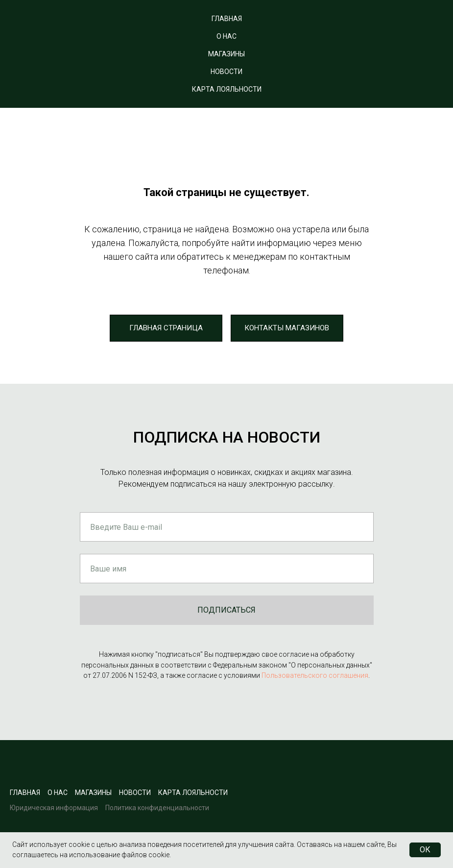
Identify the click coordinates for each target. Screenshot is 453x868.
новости (135, 793)
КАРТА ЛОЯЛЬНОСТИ (227, 89)
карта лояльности (193, 793)
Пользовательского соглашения (315, 675)
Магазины (93, 793)
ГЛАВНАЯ (227, 19)
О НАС (226, 36)
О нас (58, 793)
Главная (25, 793)
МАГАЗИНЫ (226, 54)
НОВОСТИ (226, 72)
